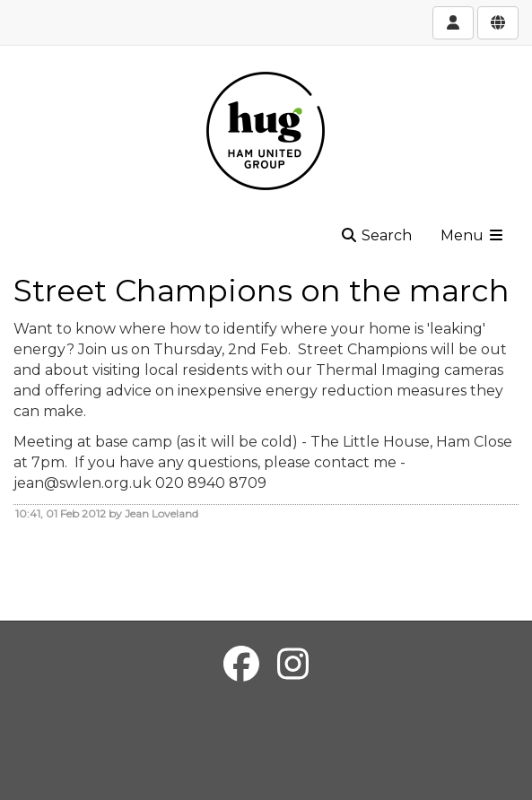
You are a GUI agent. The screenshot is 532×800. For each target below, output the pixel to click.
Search (376, 235)
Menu (473, 235)
